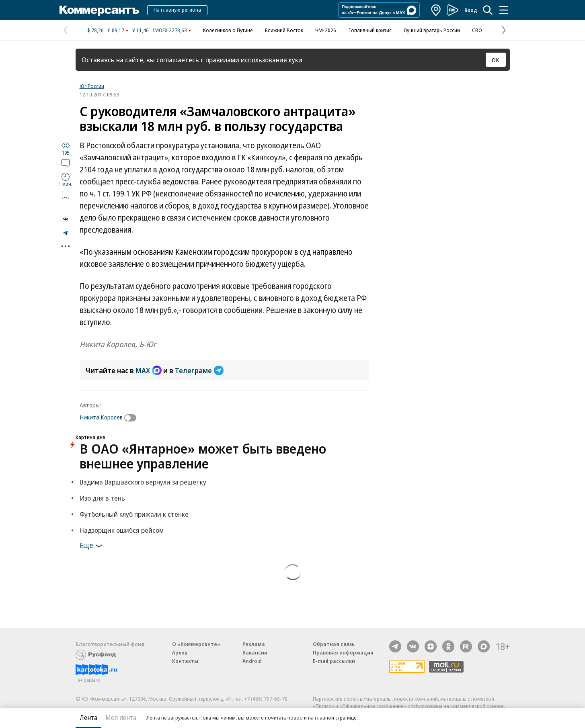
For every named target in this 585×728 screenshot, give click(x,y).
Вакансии (255, 652)
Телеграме (199, 370)
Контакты (185, 661)
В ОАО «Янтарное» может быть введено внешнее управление (203, 456)
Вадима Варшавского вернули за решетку (143, 482)
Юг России (92, 86)
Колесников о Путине (228, 30)
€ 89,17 (116, 30)
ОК (496, 60)
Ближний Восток (284, 30)
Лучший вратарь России (432, 30)
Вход (471, 10)
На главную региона (177, 10)
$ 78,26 (95, 30)
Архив (180, 652)
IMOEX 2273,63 (170, 30)
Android (252, 661)
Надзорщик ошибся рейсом (122, 530)
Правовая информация (343, 652)
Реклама (254, 644)
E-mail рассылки (334, 661)
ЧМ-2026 (326, 30)
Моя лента (121, 718)
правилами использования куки (254, 60)
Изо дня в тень (102, 498)
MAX (149, 370)
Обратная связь (334, 644)
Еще (92, 546)
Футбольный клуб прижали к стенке (134, 514)
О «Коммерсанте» (196, 644)
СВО (477, 30)
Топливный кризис (370, 30)
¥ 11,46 (141, 30)
